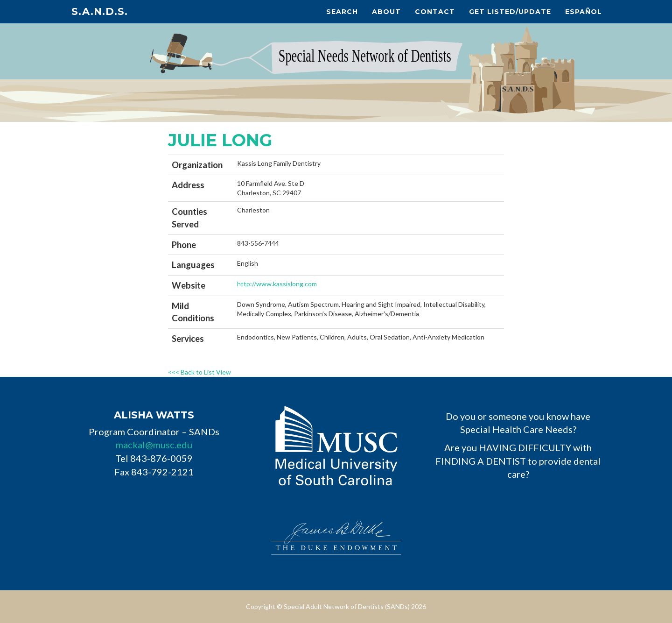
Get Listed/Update (510, 12)
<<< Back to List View (199, 372)
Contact (435, 12)
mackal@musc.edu (154, 445)
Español (584, 12)
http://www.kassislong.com (277, 284)
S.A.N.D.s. (100, 11)
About (386, 12)
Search (342, 12)
